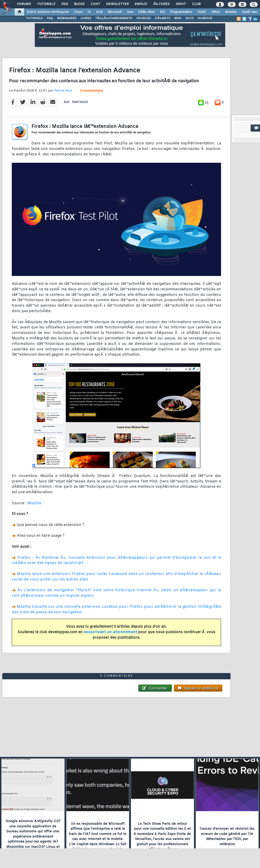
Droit (181, 4)
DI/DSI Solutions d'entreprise (48, 12)
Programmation (181, 12)
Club (196, 4)
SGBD (202, 12)
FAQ (65, 4)
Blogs (79, 4)
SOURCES (143, 18)
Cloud (78, 12)
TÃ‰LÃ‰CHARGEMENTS (114, 18)
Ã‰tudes (161, 4)
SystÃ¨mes (250, 12)
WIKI (178, 18)
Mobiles (231, 12)
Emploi (141, 4)
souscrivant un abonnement (111, 632)
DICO (190, 18)
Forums (24, 4)
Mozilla (34, 503)
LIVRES (86, 18)
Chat (95, 4)
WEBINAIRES (67, 18)
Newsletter (117, 4)
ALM (99, 12)
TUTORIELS (34, 18)
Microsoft (115, 12)
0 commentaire (92, 91)
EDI (162, 12)
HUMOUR (205, 18)
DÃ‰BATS (162, 18)
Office (216, 12)
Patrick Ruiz (63, 91)
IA (89, 12)
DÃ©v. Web (146, 12)
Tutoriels (46, 4)
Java (130, 12)
